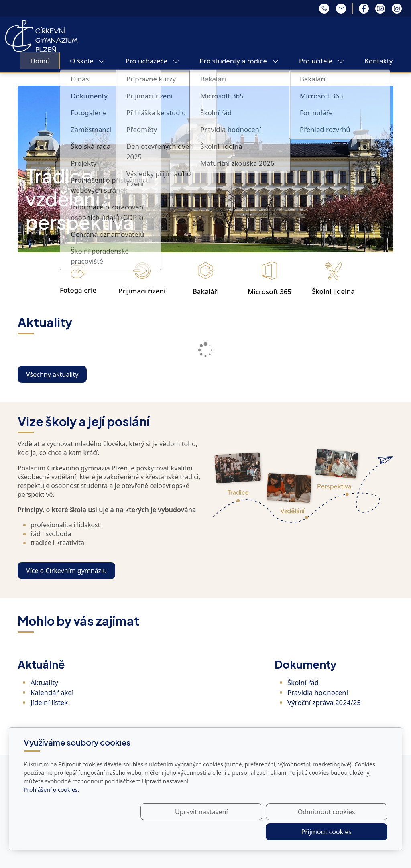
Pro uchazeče (153, 61)
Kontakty (378, 61)
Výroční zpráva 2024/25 (324, 702)
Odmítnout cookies (269, 832)
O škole (87, 61)
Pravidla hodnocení (318, 692)
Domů (40, 61)
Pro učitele (322, 61)
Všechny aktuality (52, 374)
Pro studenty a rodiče (239, 61)
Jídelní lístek (49, 702)
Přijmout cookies (349, 832)
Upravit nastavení (188, 832)
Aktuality (44, 682)
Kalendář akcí (52, 692)
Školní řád (303, 682)
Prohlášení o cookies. (51, 810)
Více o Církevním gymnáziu (66, 571)
